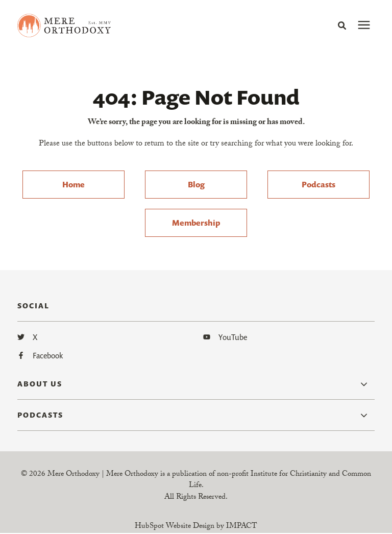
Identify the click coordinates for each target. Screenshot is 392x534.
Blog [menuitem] (196, 184)
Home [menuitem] (73, 184)
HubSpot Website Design (175, 527)
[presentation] (364, 26)
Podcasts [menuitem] (318, 184)
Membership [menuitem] (196, 223)
